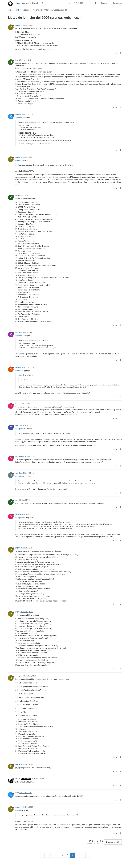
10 (83, 855)
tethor (18, 425)
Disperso (19, 404)
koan (17, 793)
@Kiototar (19, 160)
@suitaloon (22, 375)
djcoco (18, 779)
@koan (18, 810)
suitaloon (19, 367)
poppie (18, 25)
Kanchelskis (20, 332)
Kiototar (18, 114)
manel (17, 195)
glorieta (18, 514)
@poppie (19, 118)
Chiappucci (19, 676)
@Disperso (20, 429)
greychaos (19, 473)
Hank (17, 60)
